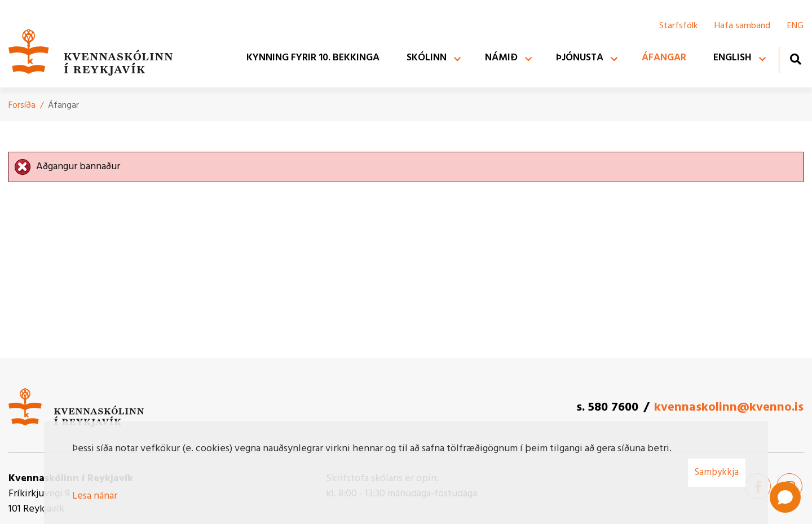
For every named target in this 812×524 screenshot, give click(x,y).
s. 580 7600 (607, 408)
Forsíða (22, 105)
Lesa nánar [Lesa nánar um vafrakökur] (95, 496)
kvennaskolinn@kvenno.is (729, 408)
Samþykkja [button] (717, 472)
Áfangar (63, 105)
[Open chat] (785, 497)
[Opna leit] (795, 59)
